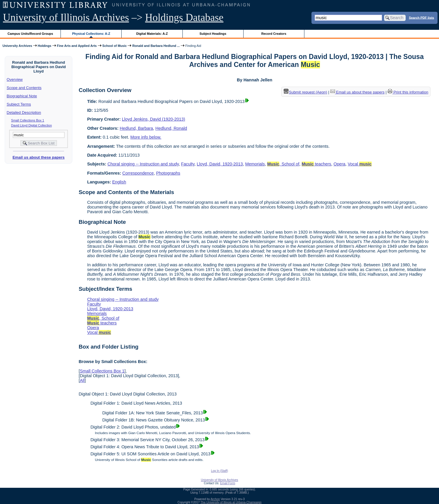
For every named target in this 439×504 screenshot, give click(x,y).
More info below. (146, 137)
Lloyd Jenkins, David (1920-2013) (154, 119)
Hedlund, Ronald (171, 128)
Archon (215, 499)
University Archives (17, 46)
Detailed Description (24, 113)
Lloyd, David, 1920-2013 (220, 164)
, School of (283, 164)
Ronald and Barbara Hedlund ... (156, 46)
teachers (316, 164)
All (82, 380)
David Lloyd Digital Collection (32, 125)
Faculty (188, 164)
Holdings (45, 46)
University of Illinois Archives (66, 18)
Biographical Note (22, 96)
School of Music (115, 46)
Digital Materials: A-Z (152, 34)
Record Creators (274, 34)
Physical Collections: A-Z (91, 34)
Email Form (227, 483)
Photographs (168, 173)
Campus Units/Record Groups (30, 34)
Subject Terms (19, 104)
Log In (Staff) (220, 471)
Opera (340, 164)
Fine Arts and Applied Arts (77, 46)
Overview (15, 79)
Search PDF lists (421, 17)
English (119, 182)
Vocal (360, 164)
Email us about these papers (38, 157)
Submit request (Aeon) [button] (306, 92)
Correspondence (138, 173)
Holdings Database (184, 18)
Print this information (408, 92)
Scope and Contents (24, 88)
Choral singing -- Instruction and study (143, 164)
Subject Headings (213, 34)
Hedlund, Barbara (137, 128)
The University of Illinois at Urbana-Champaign (231, 502)
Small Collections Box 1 (28, 120)
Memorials (255, 164)
